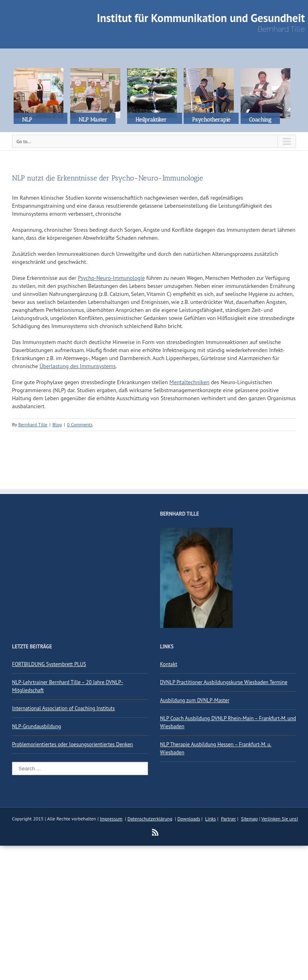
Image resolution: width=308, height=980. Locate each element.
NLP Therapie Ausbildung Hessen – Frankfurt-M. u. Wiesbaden (216, 748)
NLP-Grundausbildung (36, 726)
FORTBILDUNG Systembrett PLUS (49, 664)
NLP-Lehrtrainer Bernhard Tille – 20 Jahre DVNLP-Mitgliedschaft (68, 686)
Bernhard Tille (33, 424)
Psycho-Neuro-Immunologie (111, 278)
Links (211, 819)
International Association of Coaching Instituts (63, 708)
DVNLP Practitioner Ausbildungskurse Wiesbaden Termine (224, 682)
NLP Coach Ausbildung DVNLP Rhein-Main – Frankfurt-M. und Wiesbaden (228, 722)
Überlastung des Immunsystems (77, 366)
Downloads (189, 819)
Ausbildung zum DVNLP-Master (195, 700)
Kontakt (169, 664)
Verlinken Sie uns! (280, 819)
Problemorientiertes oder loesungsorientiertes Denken (72, 744)
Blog (57, 424)
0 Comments (80, 424)
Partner (229, 819)
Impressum (111, 819)
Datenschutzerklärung (150, 819)
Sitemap (249, 819)
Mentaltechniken (189, 382)
